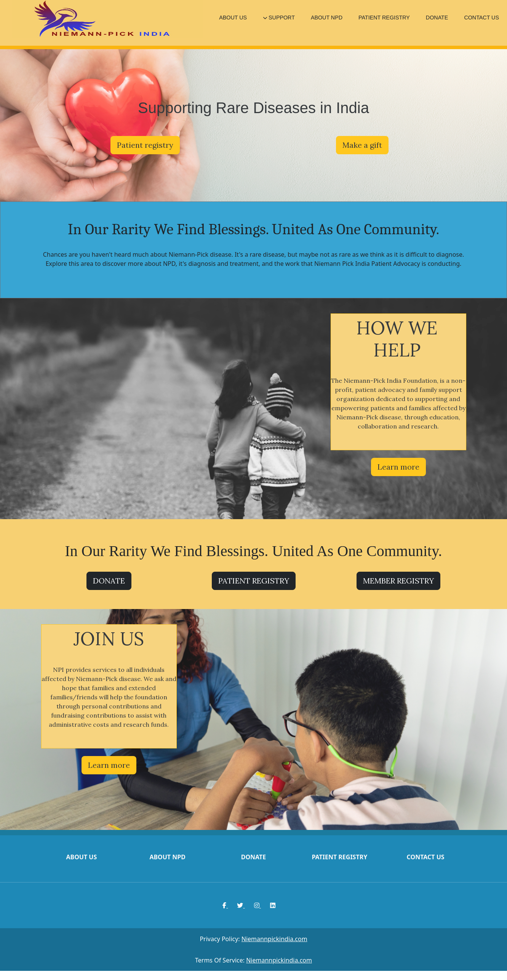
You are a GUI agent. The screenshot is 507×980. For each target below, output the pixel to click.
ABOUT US (233, 18)
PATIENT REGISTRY (384, 18)
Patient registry (145, 145)
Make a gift (362, 145)
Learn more (398, 467)
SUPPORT (279, 18)
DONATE (437, 18)
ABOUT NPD (327, 18)
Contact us (426, 857)
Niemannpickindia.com (274, 939)
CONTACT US (481, 18)
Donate (254, 857)
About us (81, 857)
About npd (167, 857)
